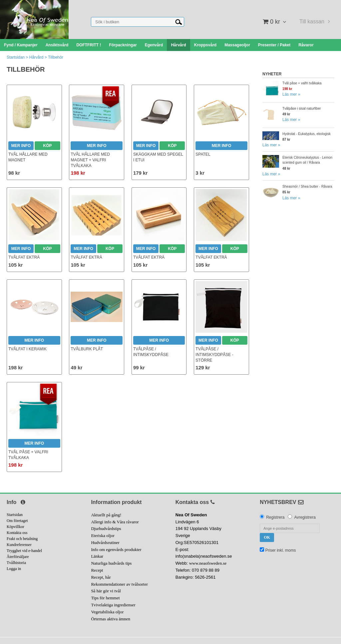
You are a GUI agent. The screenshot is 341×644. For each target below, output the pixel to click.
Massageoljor (237, 45)
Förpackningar (123, 45)
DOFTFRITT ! (89, 45)
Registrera (275, 517)
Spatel (203, 154)
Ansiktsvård (57, 45)
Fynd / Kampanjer (21, 45)
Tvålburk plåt (87, 349)
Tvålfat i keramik (27, 349)
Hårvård (178, 45)
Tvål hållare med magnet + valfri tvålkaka (90, 160)
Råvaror (306, 45)
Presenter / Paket (274, 45)
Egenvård (154, 45)
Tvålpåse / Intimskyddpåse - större (214, 355)
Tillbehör (56, 57)
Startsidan (16, 57)
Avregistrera (305, 517)
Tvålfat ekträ (24, 257)
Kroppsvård (205, 45)
